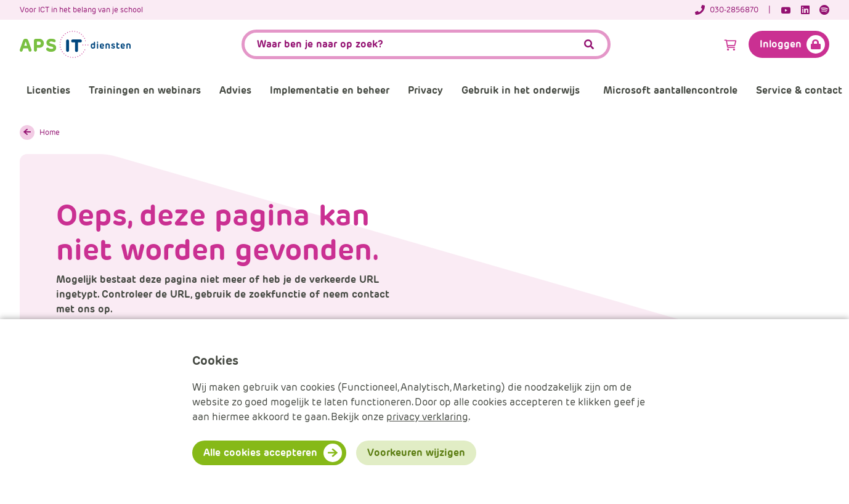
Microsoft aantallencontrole (670, 90)
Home (50, 132)
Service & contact (799, 90)
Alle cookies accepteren (260, 453)
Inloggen (781, 44)
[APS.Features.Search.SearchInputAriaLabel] (426, 44)
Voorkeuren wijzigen (416, 453)
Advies (235, 90)
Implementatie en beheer (330, 90)
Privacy (425, 90)
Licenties (48, 90)
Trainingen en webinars (145, 90)
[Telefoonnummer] (733, 10)
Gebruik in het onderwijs (521, 90)
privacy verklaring (427, 417)
